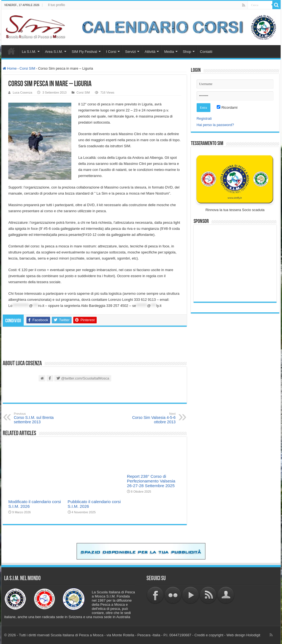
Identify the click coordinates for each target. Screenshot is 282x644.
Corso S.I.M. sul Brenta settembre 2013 (42, 418)
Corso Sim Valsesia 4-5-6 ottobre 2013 (147, 418)
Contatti (206, 52)
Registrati (204, 118)
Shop (187, 52)
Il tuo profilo (56, 5)
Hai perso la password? (215, 125)
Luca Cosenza (22, 92)
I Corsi (111, 52)
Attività (150, 52)
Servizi (130, 52)
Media (169, 52)
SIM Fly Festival (84, 52)
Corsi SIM (27, 68)
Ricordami (227, 107)
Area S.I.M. (54, 52)
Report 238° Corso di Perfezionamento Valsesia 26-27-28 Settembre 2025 (151, 481)
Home (11, 51)
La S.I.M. (29, 52)
